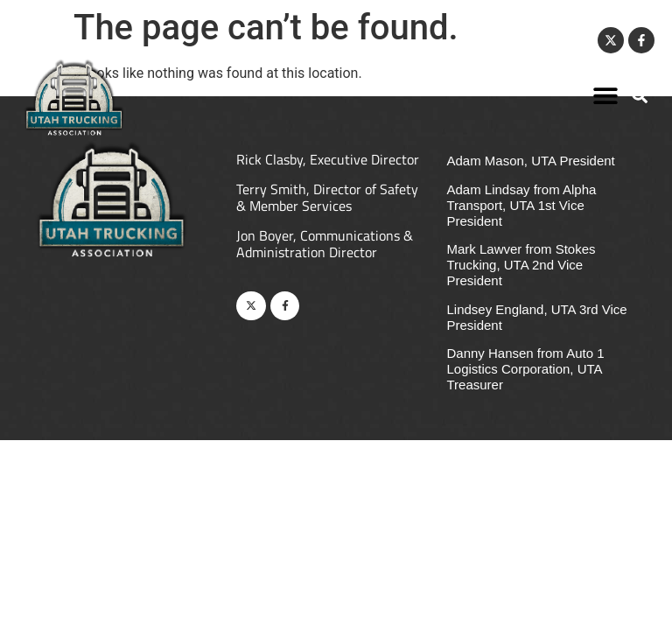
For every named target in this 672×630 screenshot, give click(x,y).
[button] (606, 95)
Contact (561, 40)
